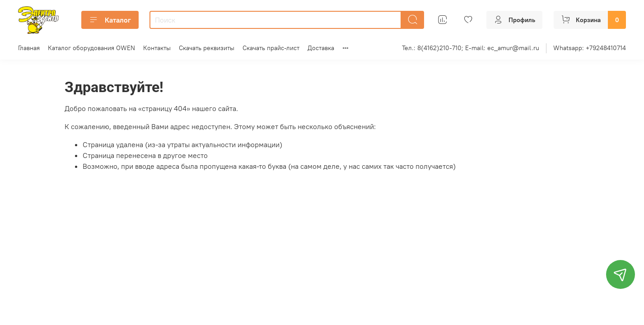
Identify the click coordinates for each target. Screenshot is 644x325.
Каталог (110, 20)
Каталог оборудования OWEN (91, 48)
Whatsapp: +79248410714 (590, 48)
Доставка (321, 48)
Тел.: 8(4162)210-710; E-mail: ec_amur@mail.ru (471, 48)
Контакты (157, 48)
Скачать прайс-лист (271, 48)
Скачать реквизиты (207, 48)
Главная (29, 48)
